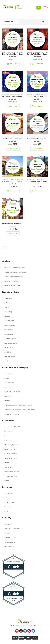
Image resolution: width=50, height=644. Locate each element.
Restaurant (8, 396)
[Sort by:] (11, 22)
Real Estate (8, 352)
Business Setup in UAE (12, 285)
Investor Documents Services (15, 268)
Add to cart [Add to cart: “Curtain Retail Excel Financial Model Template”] (38, 64)
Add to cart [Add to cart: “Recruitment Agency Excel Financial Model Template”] (38, 149)
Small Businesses (11, 458)
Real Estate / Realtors (12, 392)
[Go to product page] (13, 39)
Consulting (8, 312)
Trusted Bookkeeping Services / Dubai (18, 405)
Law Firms (8, 387)
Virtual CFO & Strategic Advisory (16, 272)
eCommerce (9, 321)
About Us (8, 524)
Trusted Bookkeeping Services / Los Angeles (20, 410)
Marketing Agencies (12, 445)
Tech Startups (9, 467)
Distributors (8, 431)
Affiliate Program (10, 538)
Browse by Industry (20, 95)
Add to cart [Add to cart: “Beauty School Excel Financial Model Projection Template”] (14, 64)
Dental (7, 378)
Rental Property (10, 356)
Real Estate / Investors (12, 414)
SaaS (6, 361)
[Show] (44, 22)
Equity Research (10, 325)
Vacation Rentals (11, 476)
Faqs (6, 511)
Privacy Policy (9, 547)
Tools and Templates (12, 529)
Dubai (7, 481)
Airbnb (7, 303)
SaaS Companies (11, 454)
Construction (9, 374)
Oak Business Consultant (22, 626)
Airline (7, 307)
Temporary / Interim (12, 472)
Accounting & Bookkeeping (14, 277)
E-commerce (9, 436)
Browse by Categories (33, 52)
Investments (9, 330)
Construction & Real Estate (14, 427)
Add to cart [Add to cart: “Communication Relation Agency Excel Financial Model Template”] (38, 106)
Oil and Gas (9, 348)
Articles (7, 498)
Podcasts (8, 507)
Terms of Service (10, 542)
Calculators (9, 493)
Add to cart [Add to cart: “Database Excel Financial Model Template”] (14, 106)
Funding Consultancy (12, 281)
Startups (7, 401)
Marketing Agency (11, 343)
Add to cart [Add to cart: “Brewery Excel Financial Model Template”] (14, 233)
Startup (7, 316)
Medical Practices (11, 449)
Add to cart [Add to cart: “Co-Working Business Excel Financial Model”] (38, 191)
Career (7, 533)
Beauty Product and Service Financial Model (15, 52)
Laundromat (9, 334)
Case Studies (9, 502)
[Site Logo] (12, 8)
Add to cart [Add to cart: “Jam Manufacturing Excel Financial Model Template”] (14, 149)
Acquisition (8, 298)
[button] (39, 8)
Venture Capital (10, 339)
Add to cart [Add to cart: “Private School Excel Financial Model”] (14, 191)
